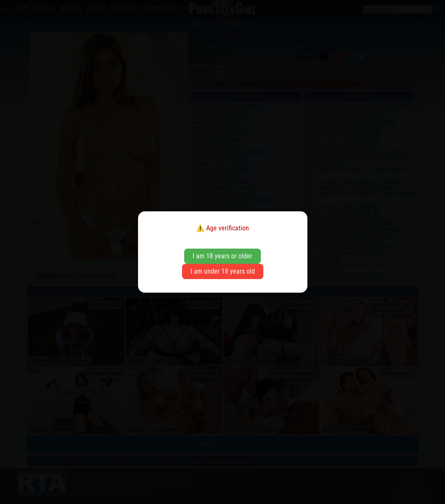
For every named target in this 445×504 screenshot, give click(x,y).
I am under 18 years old (223, 271)
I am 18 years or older (222, 256)
